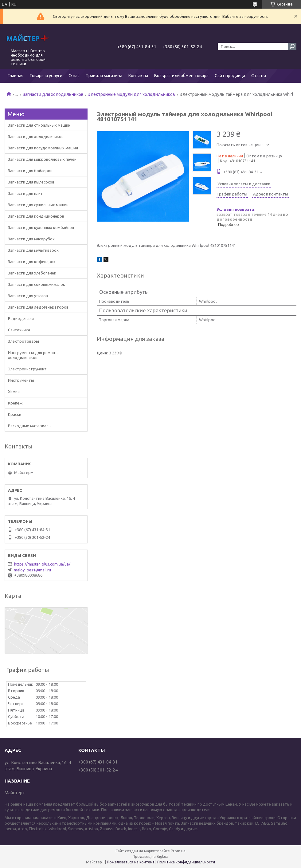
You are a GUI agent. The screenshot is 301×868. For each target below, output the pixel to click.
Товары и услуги (46, 76)
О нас (74, 76)
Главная (16, 76)
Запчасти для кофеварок (32, 262)
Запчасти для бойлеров (30, 171)
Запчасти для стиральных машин (39, 125)
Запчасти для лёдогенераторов (38, 307)
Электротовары (23, 341)
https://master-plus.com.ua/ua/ (42, 564)
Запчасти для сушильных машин (38, 205)
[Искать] (292, 46)
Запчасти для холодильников (53, 94)
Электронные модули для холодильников (131, 94)
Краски (15, 414)
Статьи (259, 76)
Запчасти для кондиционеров (36, 216)
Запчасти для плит (25, 193)
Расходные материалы (30, 426)
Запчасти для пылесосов (31, 182)
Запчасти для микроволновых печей (42, 159)
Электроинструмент (27, 369)
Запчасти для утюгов (28, 296)
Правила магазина (104, 76)
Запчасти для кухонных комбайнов (41, 227)
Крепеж (15, 403)
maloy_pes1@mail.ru (32, 570)
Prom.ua (178, 851)
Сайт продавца (230, 76)
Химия (14, 392)
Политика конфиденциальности (186, 862)
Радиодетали (21, 318)
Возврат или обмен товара (181, 76)
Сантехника (19, 330)
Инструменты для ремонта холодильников (34, 355)
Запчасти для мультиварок (33, 250)
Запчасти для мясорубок (31, 239)
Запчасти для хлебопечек (32, 273)
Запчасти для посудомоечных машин (43, 148)
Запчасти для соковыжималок (37, 284)
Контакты (138, 76)
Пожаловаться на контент (131, 862)
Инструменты (21, 380)
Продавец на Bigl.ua (150, 856)
